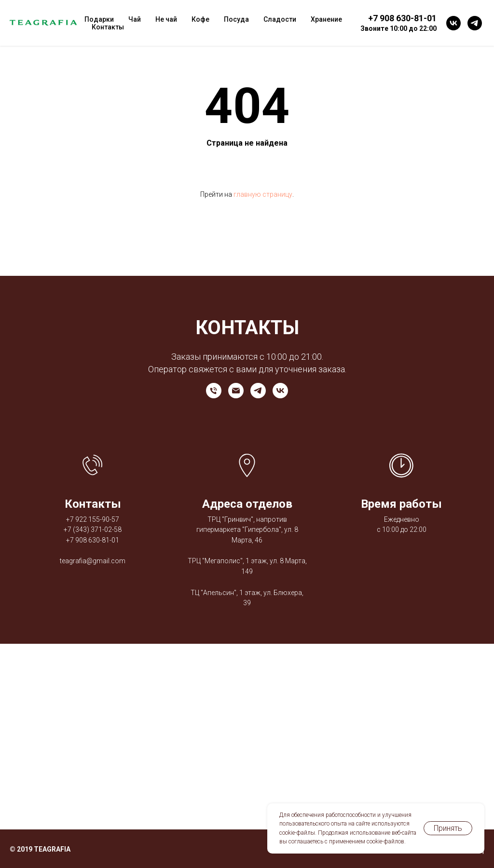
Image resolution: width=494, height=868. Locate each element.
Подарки (99, 19)
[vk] (453, 23)
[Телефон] (214, 391)
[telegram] (475, 23)
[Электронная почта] (236, 391)
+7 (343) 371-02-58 (93, 529)
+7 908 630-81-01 (93, 540)
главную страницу (263, 194)
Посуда (236, 19)
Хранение (326, 19)
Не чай (166, 19)
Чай (135, 19)
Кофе (200, 19)
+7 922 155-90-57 (93, 519)
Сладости (280, 19)
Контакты (108, 27)
